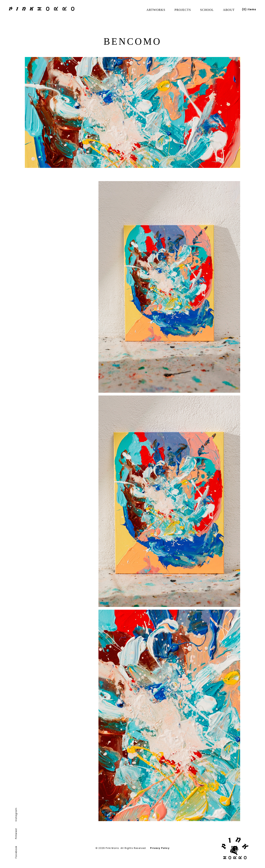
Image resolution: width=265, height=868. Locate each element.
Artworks (156, 10)
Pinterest (16, 834)
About (229, 10)
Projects (183, 10)
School (207, 10)
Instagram (16, 815)
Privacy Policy (160, 848)
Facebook (16, 852)
